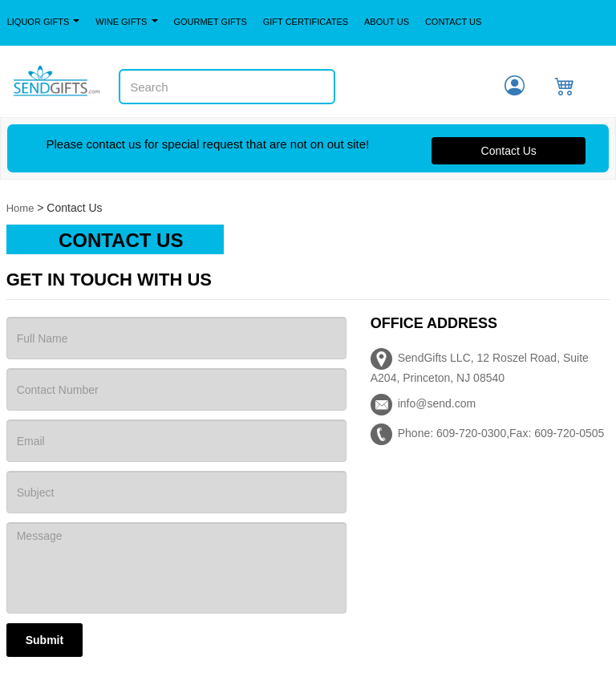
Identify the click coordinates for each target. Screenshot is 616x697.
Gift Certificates (306, 22)
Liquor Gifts (44, 22)
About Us (387, 22)
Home (20, 208)
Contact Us (454, 22)
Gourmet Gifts (210, 22)
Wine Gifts (126, 22)
